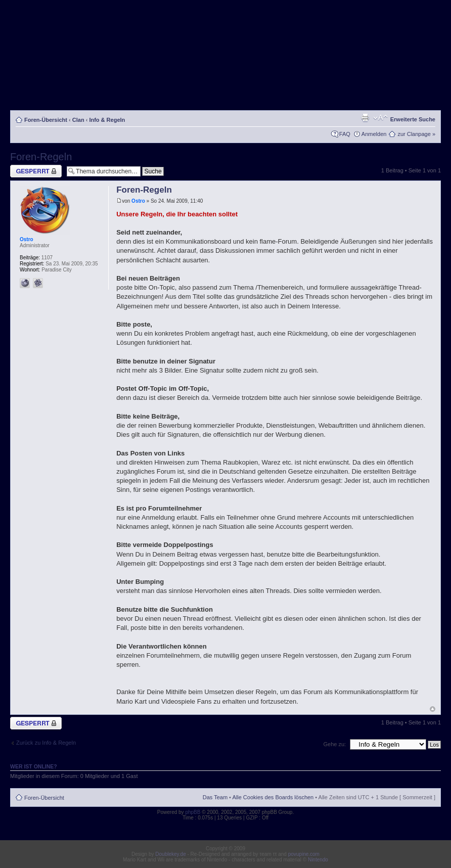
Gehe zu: (334, 744)
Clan (78, 120)
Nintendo (318, 860)
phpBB (193, 812)
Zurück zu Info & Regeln (46, 743)
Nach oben (433, 709)
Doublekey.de (170, 854)
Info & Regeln (107, 120)
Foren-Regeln (41, 157)
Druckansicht (365, 118)
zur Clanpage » (416, 134)
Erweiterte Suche (413, 119)
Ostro (138, 201)
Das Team (215, 797)
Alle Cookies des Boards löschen (273, 797)
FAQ (345, 134)
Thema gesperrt (36, 171)
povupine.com (304, 854)
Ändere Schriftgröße (380, 118)
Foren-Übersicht (46, 120)
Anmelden (374, 134)
